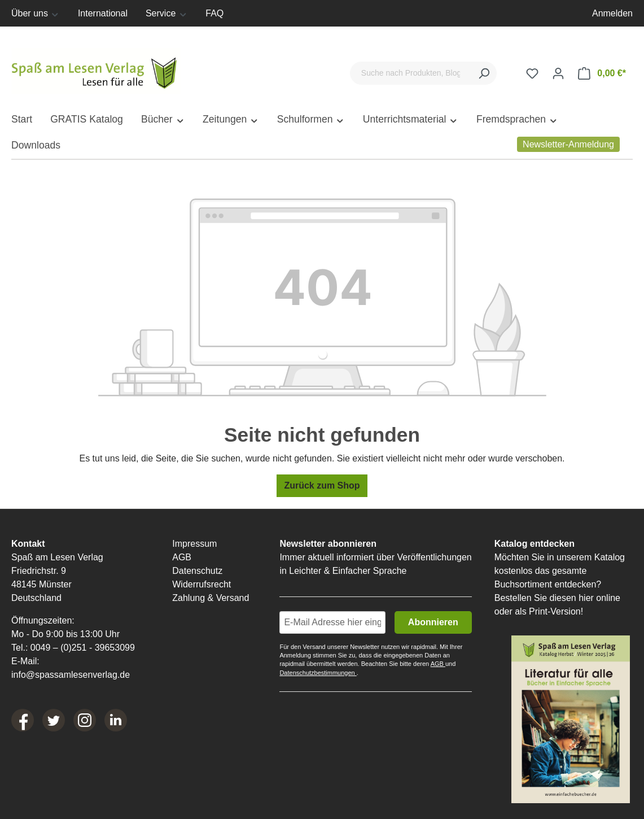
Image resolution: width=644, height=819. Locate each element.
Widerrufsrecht (201, 584)
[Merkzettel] (532, 73)
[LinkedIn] (116, 720)
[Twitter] (54, 720)
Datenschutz (197, 571)
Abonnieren (433, 622)
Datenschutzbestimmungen (318, 673)
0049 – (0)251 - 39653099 (83, 648)
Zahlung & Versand (211, 598)
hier (586, 598)
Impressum (194, 544)
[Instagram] (85, 720)
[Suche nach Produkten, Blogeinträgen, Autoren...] (411, 73)
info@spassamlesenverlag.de (71, 675)
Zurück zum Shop (322, 485)
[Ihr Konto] (558, 73)
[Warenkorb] (602, 73)
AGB (182, 557)
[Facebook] (23, 720)
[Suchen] (484, 73)
